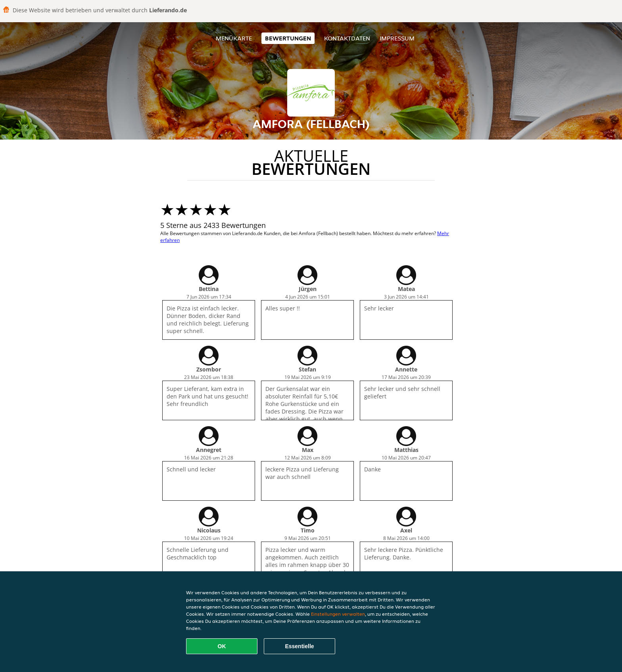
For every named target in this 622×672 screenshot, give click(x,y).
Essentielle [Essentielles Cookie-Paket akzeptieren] (299, 646)
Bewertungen (288, 38)
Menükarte (234, 38)
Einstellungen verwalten (338, 614)
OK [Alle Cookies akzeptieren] (222, 646)
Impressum (397, 38)
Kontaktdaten (347, 38)
